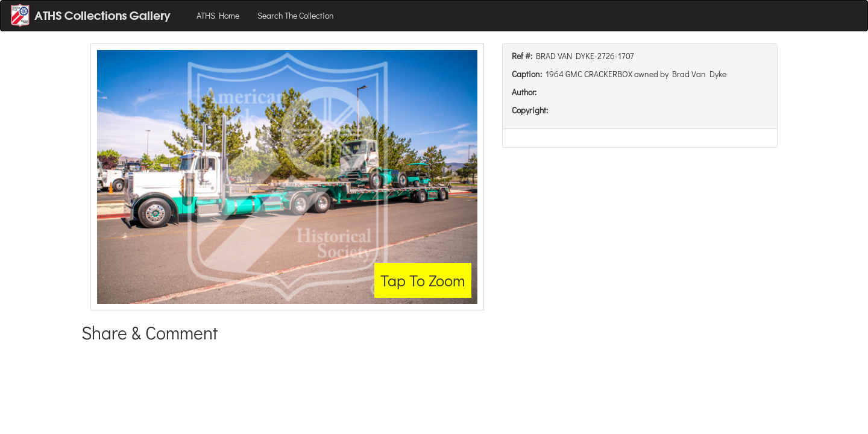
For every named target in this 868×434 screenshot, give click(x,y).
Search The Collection (296, 15)
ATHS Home (218, 15)
